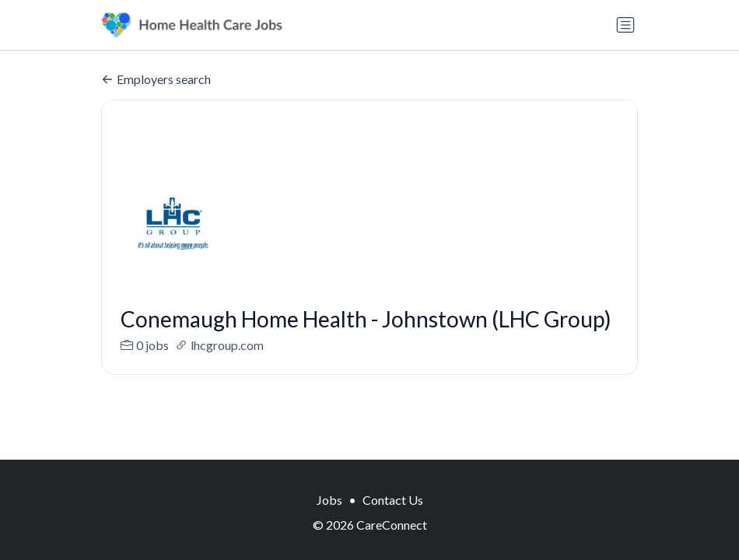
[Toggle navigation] (625, 25)
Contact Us (393, 500)
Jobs (329, 500)
